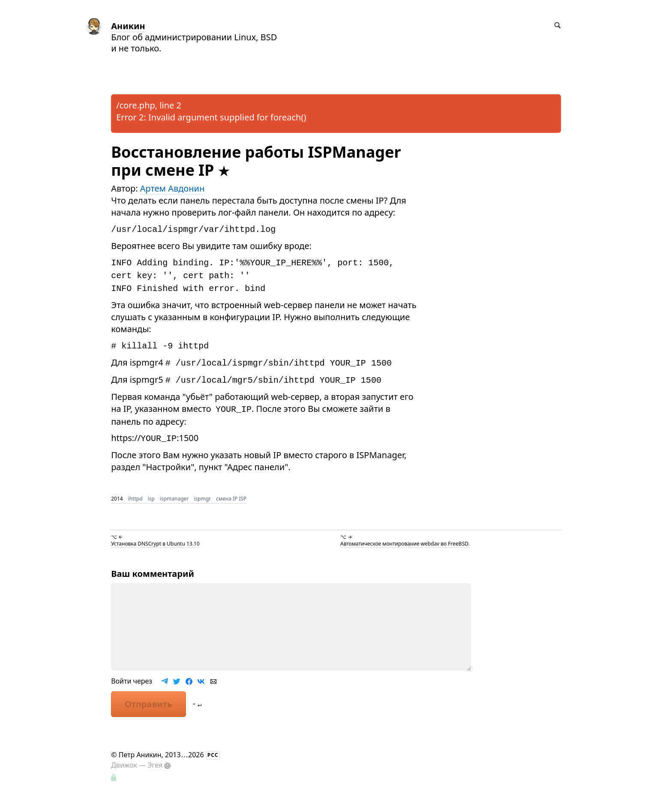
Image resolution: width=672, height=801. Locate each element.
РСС (213, 755)
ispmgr (202, 499)
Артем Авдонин (172, 188)
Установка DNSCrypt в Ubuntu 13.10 (155, 544)
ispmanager (174, 499)
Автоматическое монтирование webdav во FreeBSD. (405, 544)
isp (151, 499)
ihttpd (135, 499)
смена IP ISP (231, 499)
